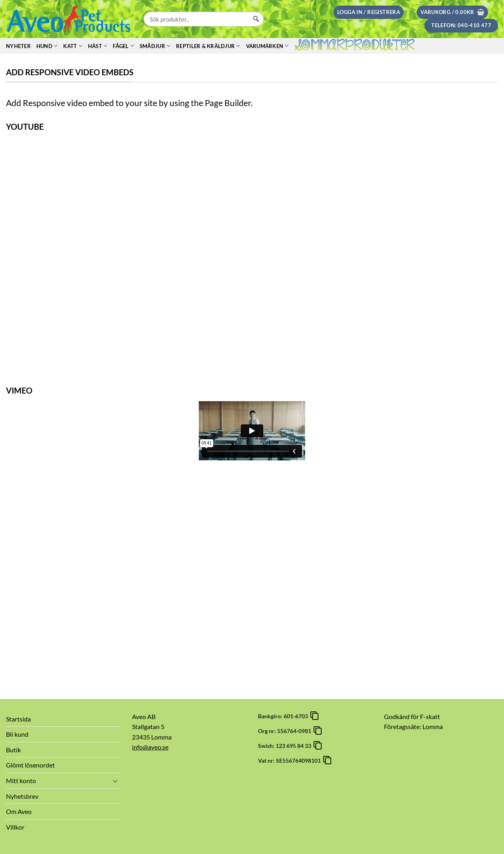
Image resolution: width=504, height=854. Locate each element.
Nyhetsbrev (22, 796)
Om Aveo (19, 811)
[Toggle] (115, 781)
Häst (98, 46)
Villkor (15, 827)
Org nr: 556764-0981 (286, 731)
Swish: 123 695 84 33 (286, 746)
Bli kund (17, 734)
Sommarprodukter (355, 46)
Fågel (123, 46)
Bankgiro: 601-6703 (284, 716)
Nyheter (18, 46)
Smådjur (155, 46)
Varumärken (267, 46)
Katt (73, 46)
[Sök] (256, 26)
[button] (369, 12)
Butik (13, 750)
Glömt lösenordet (30, 765)
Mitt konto (21, 781)
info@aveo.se (150, 747)
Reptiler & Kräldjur (208, 46)
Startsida (18, 719)
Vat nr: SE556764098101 (291, 761)
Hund (47, 46)
